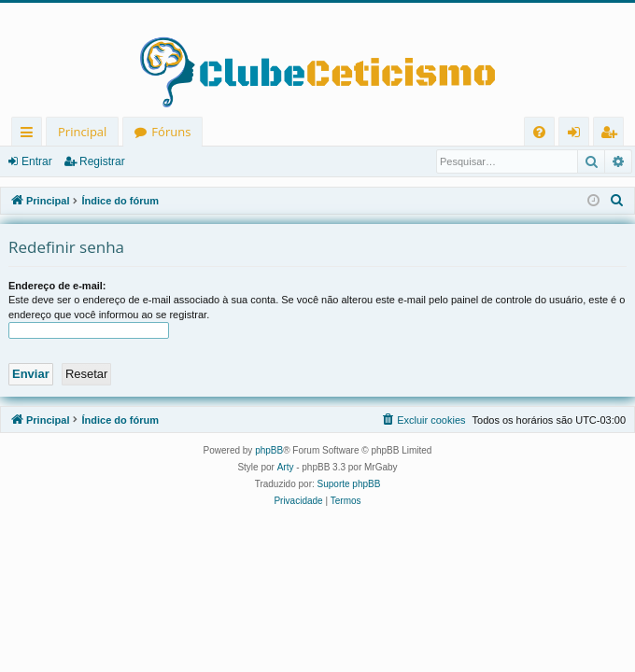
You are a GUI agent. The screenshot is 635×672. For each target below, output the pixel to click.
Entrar (37, 161)
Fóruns (171, 132)
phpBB (269, 450)
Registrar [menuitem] (613, 135)
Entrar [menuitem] (579, 135)
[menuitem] (539, 132)
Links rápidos (30, 135)
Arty (286, 467)
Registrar (102, 161)
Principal (82, 132)
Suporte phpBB (349, 484)
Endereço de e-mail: (57, 286)
